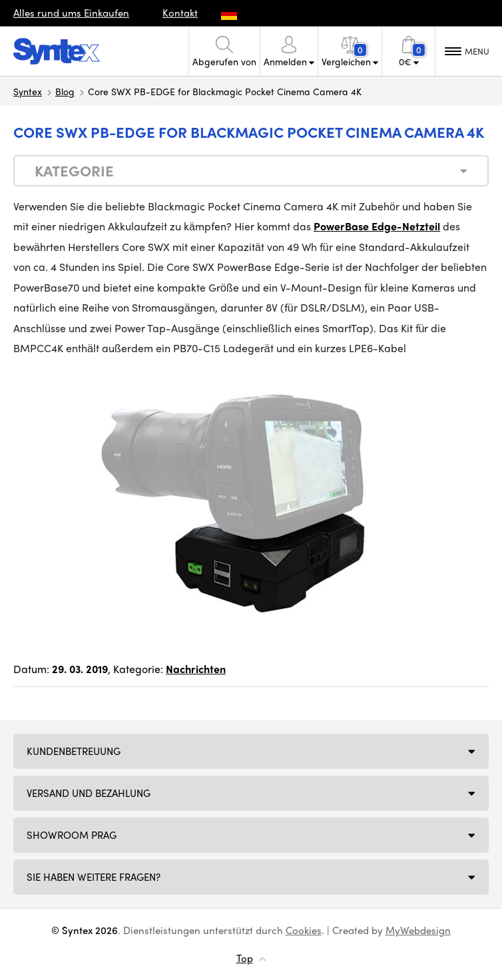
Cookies (304, 930)
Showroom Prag (72, 835)
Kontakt (180, 13)
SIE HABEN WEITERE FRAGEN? (94, 877)
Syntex (28, 91)
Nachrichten (196, 669)
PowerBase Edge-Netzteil (377, 226)
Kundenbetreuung (74, 751)
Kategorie (74, 170)
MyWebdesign (418, 930)
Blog (65, 91)
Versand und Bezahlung (89, 793)
